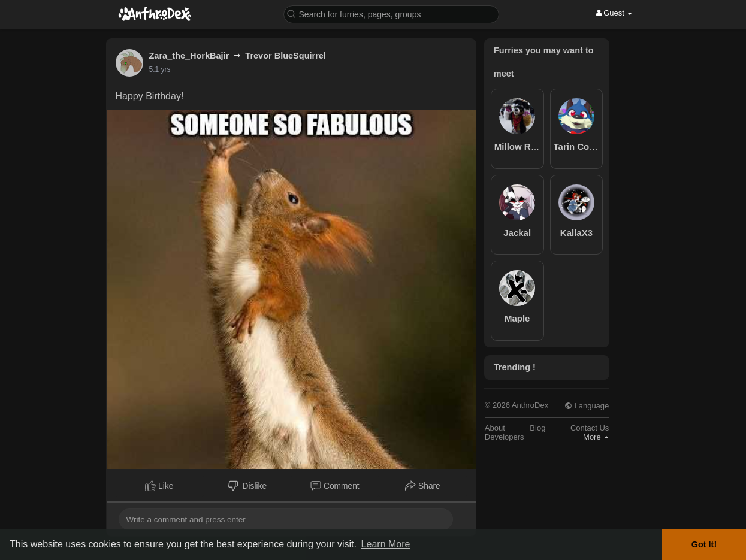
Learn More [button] (386, 544)
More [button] (596, 437)
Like (159, 486)
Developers (505, 437)
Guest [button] (614, 13)
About (495, 428)
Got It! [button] (704, 544)
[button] (391, 13)
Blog (537, 428)
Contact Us (590, 428)
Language (587, 406)
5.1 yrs (160, 69)
